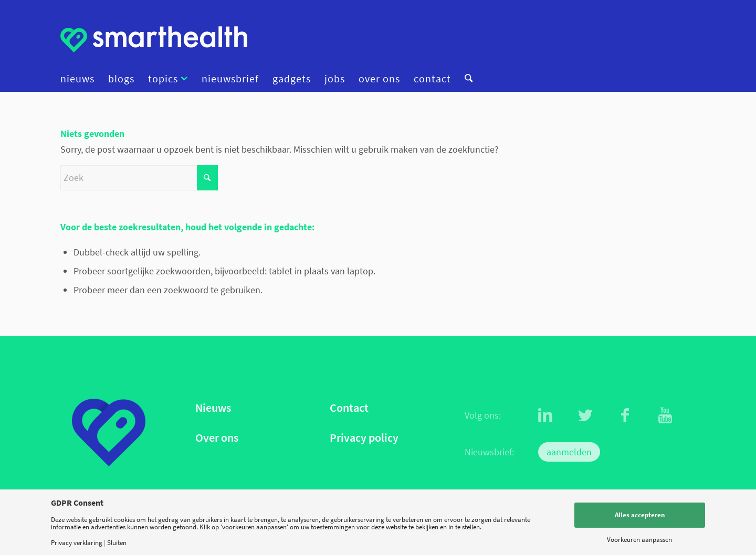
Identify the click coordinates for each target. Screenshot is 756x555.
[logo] (154, 39)
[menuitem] (81, 79)
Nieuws (213, 408)
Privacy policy (364, 438)
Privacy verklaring (77, 543)
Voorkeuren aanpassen (639, 540)
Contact (349, 408)
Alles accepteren (640, 515)
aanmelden (569, 452)
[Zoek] (465, 79)
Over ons (217, 438)
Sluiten (117, 543)
